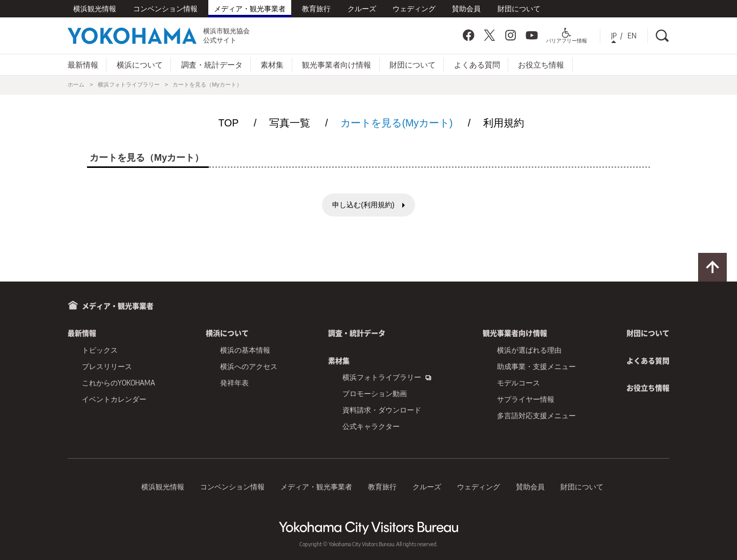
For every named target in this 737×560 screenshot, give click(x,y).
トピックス (100, 350)
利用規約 (504, 123)
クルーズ (362, 8)
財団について (519, 8)
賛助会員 (466, 8)
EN (632, 36)
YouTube (532, 35)
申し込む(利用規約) (363, 205)
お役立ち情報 (541, 64)
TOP (228, 123)
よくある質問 (477, 64)
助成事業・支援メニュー (536, 366)
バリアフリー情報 (567, 38)
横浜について (140, 64)
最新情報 (83, 64)
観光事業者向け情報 (337, 64)
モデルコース (518, 383)
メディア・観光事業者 (250, 8)
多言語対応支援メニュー (536, 415)
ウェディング (414, 8)
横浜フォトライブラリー (129, 84)
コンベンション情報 (165, 8)
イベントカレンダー (114, 399)
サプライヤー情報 (526, 399)
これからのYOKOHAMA (118, 383)
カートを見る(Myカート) (396, 123)
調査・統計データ (212, 64)
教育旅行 (316, 8)
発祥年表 (234, 383)
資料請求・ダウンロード (382, 410)
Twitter (489, 35)
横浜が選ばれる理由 (529, 350)
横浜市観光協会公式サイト (159, 35)
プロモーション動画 (375, 393)
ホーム (76, 84)
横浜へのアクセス (249, 366)
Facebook (468, 35)
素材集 (272, 64)
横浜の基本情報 (245, 350)
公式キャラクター (371, 426)
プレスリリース (107, 366)
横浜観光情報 (95, 8)
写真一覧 (290, 123)
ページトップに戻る (712, 267)
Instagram (511, 35)
